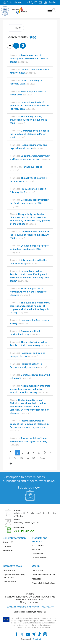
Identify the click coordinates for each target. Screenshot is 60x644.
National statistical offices (44, 583)
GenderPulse (9, 570)
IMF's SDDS (37, 570)
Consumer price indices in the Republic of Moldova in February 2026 (29, 235)
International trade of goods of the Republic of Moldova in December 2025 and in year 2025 (29, 424)
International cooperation (44, 575)
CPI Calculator (9, 582)
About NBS (8, 542)
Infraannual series (32, 167)
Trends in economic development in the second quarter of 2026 (29, 59)
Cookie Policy (33, 607)
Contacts (7, 546)
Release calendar (40, 558)
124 (43, 458)
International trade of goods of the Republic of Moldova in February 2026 (29, 106)
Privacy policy (47, 607)
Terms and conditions (16, 607)
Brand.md (37, 639)
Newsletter (8, 550)
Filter (15, 28)
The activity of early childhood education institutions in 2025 (28, 120)
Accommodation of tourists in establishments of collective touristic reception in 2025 (30, 389)
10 (22, 458)
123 (34, 458)
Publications (38, 554)
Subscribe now (29, 488)
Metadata (36, 579)
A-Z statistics (38, 546)
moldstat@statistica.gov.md (26, 522)
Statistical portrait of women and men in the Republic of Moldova (29, 292)
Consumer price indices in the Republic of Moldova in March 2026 (29, 134)
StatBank (36, 550)
